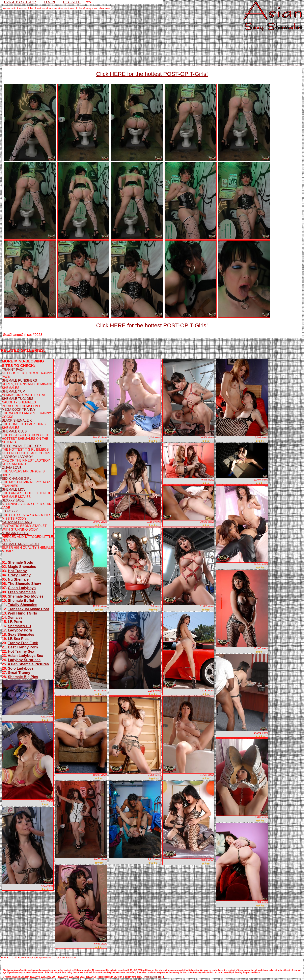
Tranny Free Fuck (23, 643)
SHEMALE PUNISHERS (19, 381)
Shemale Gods (20, 562)
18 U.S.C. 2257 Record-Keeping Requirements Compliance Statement (39, 958)
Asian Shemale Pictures (28, 664)
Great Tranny (19, 673)
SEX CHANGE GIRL (17, 479)
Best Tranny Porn (23, 647)
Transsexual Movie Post (28, 609)
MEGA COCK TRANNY (19, 410)
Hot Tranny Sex (21, 651)
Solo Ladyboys (21, 668)
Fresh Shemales (22, 592)
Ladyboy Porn (20, 630)
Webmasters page (154, 977)
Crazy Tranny (19, 575)
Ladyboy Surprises (24, 660)
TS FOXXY (10, 511)
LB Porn (15, 622)
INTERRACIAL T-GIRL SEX (22, 446)
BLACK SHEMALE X (17, 420)
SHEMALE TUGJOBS (18, 399)
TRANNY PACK (13, 370)
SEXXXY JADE (13, 500)
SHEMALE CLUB (14, 431)
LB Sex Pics (18, 639)
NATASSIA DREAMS (17, 522)
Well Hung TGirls (22, 613)
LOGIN (49, 2)
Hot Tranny (17, 571)
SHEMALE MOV (14, 489)
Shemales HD (19, 626)
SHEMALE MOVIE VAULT (21, 544)
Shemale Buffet (21, 601)
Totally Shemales (23, 605)
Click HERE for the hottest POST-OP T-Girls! (152, 74)
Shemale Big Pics (23, 677)
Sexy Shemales (21, 634)
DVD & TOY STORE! (20, 2)
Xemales (15, 618)
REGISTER (72, 2)
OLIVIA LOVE (12, 468)
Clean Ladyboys (22, 588)
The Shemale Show (24, 584)
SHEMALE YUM (13, 391)
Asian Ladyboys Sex (25, 656)
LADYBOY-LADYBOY (17, 457)
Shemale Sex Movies (26, 596)
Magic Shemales (22, 567)
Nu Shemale (18, 579)
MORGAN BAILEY (15, 533)
